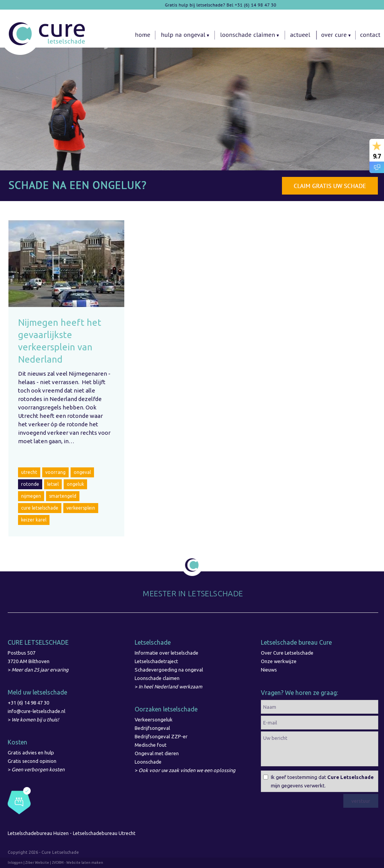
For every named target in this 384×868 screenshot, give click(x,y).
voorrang (55, 472)
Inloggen (15, 863)
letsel (53, 484)
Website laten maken (85, 863)
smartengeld (63, 496)
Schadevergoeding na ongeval (169, 670)
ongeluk (75, 484)
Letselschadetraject (156, 661)
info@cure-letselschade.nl (36, 711)
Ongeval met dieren (157, 753)
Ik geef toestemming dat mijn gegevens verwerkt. (322, 781)
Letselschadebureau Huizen (38, 833)
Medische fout (151, 745)
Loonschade (148, 762)
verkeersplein (81, 508)
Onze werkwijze (279, 661)
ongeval (82, 472)
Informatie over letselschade (166, 653)
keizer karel (34, 520)
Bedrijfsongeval (152, 728)
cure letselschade (40, 508)
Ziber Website (37, 863)
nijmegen (31, 496)
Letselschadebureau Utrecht (105, 833)
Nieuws (269, 670)
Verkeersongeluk (154, 719)
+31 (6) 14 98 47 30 (28, 703)
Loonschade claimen (157, 678)
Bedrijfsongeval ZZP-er (161, 736)
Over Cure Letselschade (287, 653)
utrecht (29, 472)
